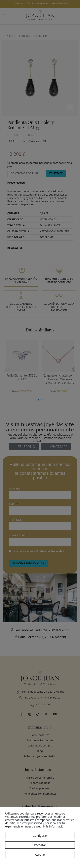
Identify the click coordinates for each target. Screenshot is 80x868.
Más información (54, 826)
